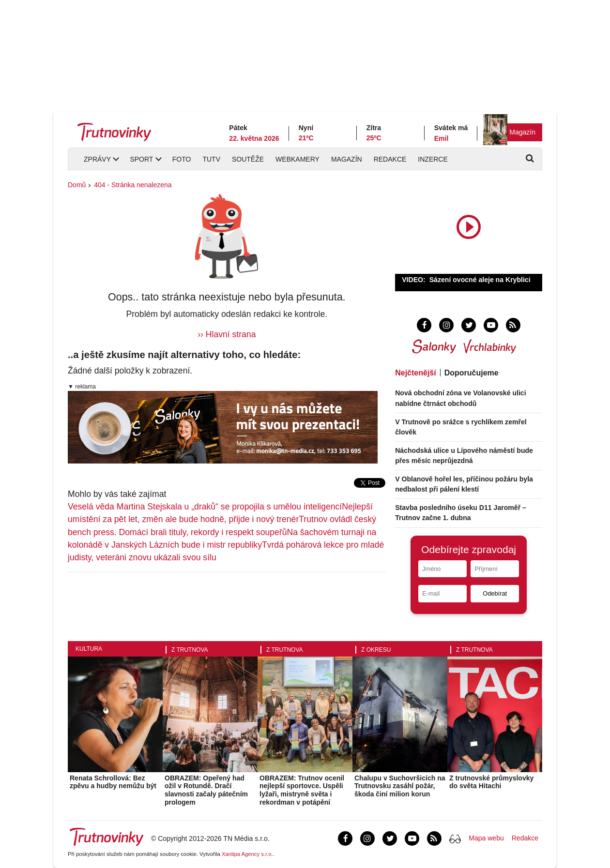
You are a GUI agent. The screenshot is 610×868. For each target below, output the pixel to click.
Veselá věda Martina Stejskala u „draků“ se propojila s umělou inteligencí (205, 507)
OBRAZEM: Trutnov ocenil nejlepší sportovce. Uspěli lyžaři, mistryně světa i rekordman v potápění (302, 790)
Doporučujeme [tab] (472, 373)
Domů (77, 185)
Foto (182, 159)
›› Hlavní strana (227, 334)
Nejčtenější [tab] (415, 373)
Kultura (89, 649)
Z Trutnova (190, 650)
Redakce (390, 159)
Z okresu (376, 650)
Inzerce (433, 159)
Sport (141, 159)
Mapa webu (486, 838)
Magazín (522, 132)
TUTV (211, 159)
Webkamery (297, 159)
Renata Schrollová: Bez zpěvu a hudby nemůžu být (113, 782)
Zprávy (97, 159)
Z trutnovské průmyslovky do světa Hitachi (491, 782)
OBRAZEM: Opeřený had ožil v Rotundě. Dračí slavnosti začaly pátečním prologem (206, 790)
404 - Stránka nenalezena (133, 185)
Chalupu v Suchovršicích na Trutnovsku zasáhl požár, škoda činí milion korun (400, 786)
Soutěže (248, 159)
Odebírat (495, 593)
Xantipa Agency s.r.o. (247, 854)
